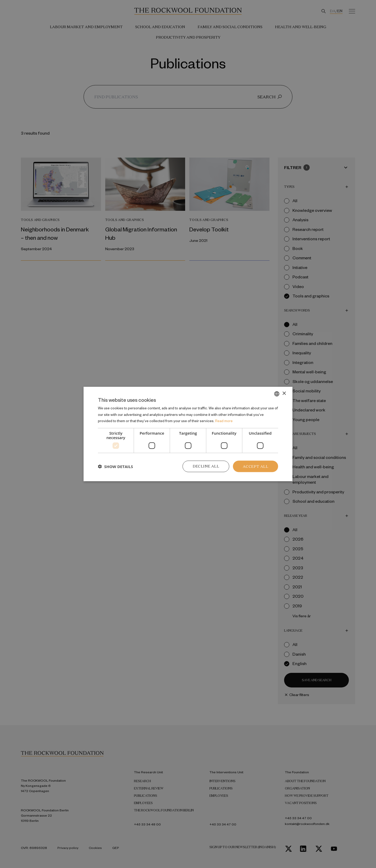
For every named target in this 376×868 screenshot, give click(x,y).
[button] (115, 466)
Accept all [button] (255, 466)
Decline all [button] (206, 466)
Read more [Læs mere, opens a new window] (224, 421)
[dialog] (188, 434)
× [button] (284, 393)
